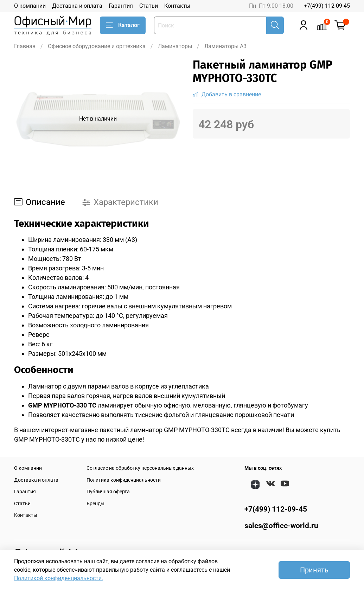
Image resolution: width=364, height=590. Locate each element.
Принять (314, 570)
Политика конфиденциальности (124, 480)
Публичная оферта (108, 492)
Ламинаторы (175, 46)
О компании (30, 6)
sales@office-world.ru (281, 526)
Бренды (95, 504)
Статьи (149, 6)
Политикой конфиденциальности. (59, 578)
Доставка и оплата (77, 6)
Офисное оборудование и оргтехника (97, 46)
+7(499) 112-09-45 (327, 6)
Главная (25, 46)
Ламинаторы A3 (225, 46)
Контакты (177, 6)
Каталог (123, 25)
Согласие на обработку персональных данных (140, 468)
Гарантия (121, 6)
